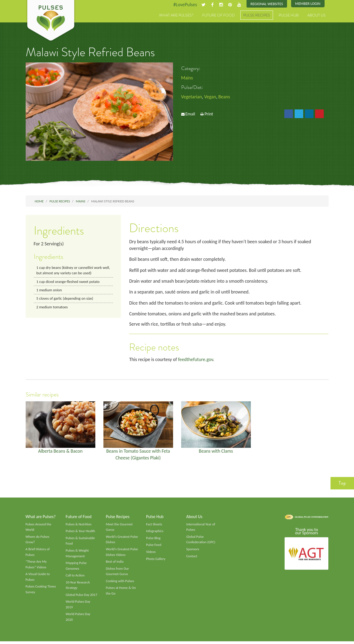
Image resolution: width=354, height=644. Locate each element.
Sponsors (193, 551)
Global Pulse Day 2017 (82, 597)
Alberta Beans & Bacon (60, 452)
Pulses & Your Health (80, 533)
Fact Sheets (154, 526)
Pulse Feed (154, 547)
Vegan (210, 97)
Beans (225, 97)
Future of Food (218, 15)
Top (342, 485)
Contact (192, 558)
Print (209, 114)
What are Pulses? (176, 15)
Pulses (51, 21)
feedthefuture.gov (196, 361)
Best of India (115, 564)
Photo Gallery (156, 561)
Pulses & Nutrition (79, 526)
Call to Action (75, 578)
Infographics (155, 533)
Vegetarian (192, 97)
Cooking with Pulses (120, 583)
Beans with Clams (216, 452)
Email (190, 114)
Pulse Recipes (257, 15)
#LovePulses (184, 5)
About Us (316, 15)
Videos (151, 554)
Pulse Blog (154, 540)
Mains (187, 78)
